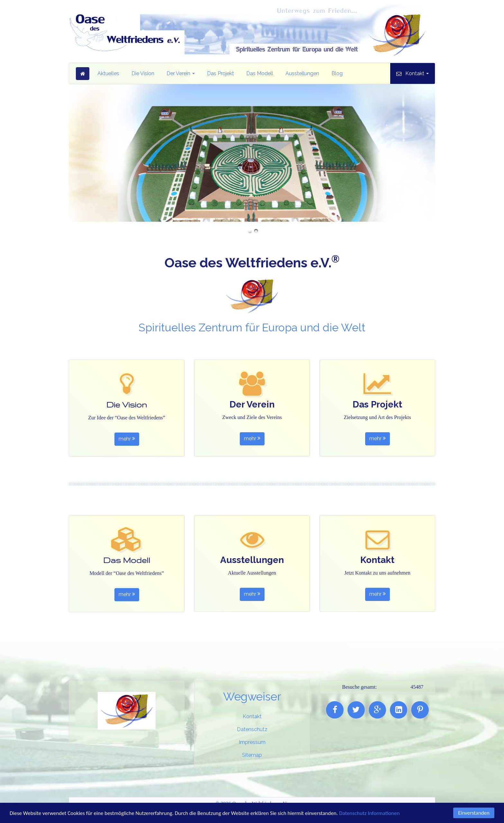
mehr (127, 439)
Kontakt (252, 716)
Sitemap (252, 755)
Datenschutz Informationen (369, 814)
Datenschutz (252, 729)
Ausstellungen (302, 73)
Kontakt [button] (417, 73)
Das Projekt (221, 73)
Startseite (83, 74)
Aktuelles (108, 73)
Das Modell (260, 73)
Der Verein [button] (181, 73)
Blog (337, 73)
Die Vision (143, 73)
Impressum (252, 742)
